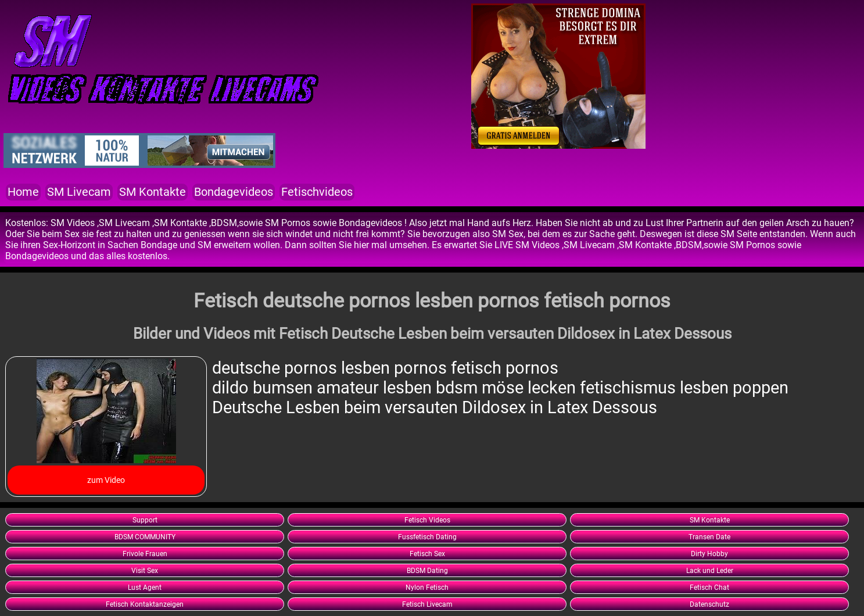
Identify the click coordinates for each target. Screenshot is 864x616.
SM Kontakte (153, 192)
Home (23, 192)
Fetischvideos (317, 192)
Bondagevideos (234, 192)
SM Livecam (79, 192)
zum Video (106, 480)
